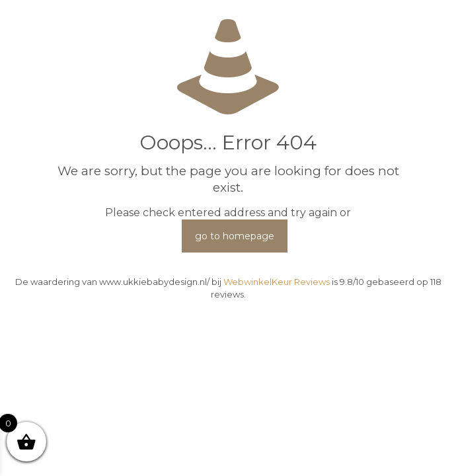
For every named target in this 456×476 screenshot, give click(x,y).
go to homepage (235, 236)
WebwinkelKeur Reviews (277, 282)
